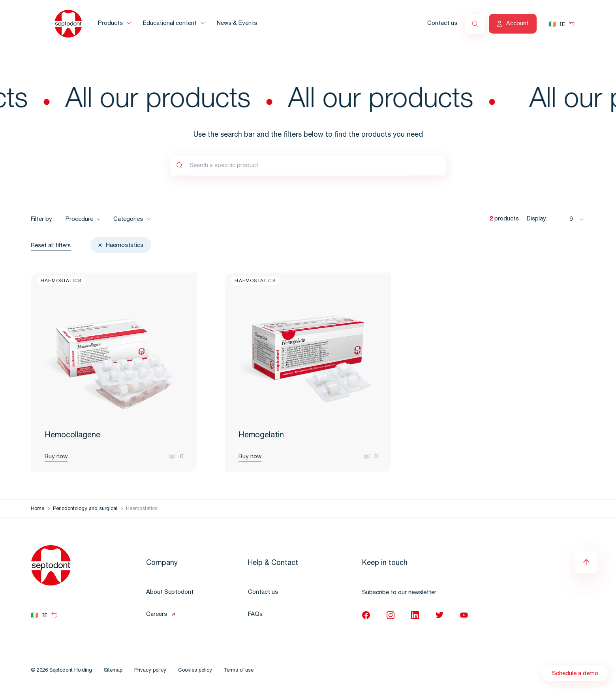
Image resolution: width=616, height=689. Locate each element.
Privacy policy (150, 671)
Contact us (442, 24)
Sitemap (113, 671)
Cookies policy (195, 671)
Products (110, 24)
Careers (157, 615)
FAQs (255, 615)
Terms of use (239, 671)
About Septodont (170, 592)
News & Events (237, 24)
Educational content (170, 24)
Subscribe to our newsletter (399, 593)
